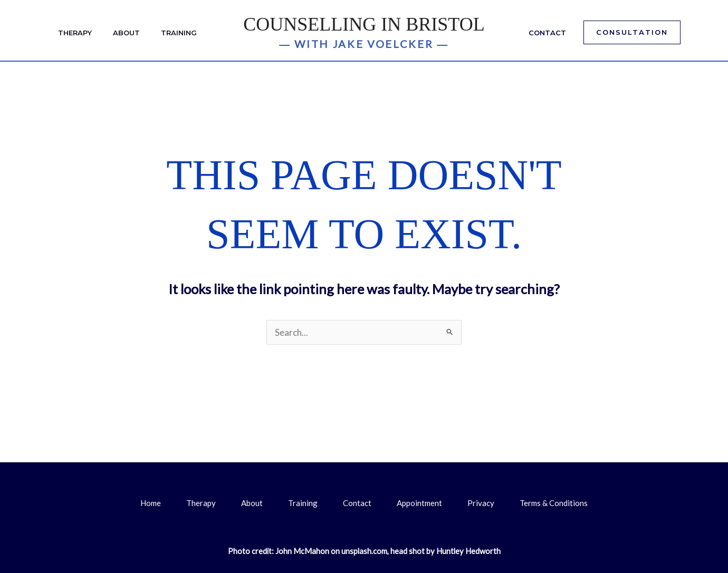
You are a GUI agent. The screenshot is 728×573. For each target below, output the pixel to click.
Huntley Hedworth (468, 551)
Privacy (481, 503)
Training (179, 33)
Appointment (419, 503)
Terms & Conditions (554, 503)
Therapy (75, 33)
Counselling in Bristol (364, 24)
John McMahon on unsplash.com (331, 551)
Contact (547, 33)
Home (151, 503)
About (126, 33)
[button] (632, 32)
